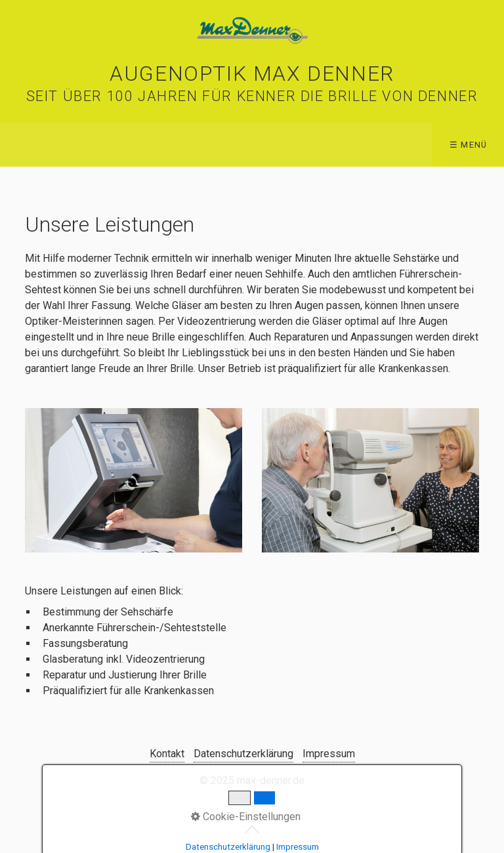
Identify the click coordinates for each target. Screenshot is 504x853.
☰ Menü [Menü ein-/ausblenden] (469, 145)
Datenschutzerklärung (243, 754)
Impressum (329, 754)
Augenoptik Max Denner (252, 73)
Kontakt (167, 754)
